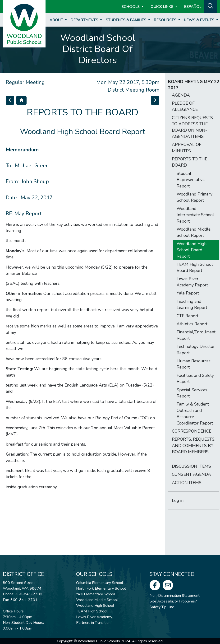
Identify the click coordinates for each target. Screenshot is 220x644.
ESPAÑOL (193, 7)
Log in (178, 500)
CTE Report (188, 316)
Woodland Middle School (97, 600)
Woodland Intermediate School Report (195, 215)
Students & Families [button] (126, 20)
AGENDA (181, 95)
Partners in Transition (93, 623)
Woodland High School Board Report (192, 250)
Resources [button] (166, 20)
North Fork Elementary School (101, 588)
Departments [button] (85, 20)
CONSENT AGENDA (191, 474)
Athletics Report (192, 324)
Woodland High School (95, 606)
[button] (211, 6)
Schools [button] (131, 7)
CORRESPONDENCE (192, 431)
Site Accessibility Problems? (173, 601)
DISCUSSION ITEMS (191, 466)
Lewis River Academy (94, 617)
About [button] (57, 20)
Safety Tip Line (162, 607)
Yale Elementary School (96, 594)
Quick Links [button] (162, 7)
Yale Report (188, 293)
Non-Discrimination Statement (175, 596)
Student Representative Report (191, 180)
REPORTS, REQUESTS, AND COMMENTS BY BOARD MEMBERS (194, 446)
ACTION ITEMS (187, 483)
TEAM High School (92, 611)
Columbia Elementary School (100, 583)
